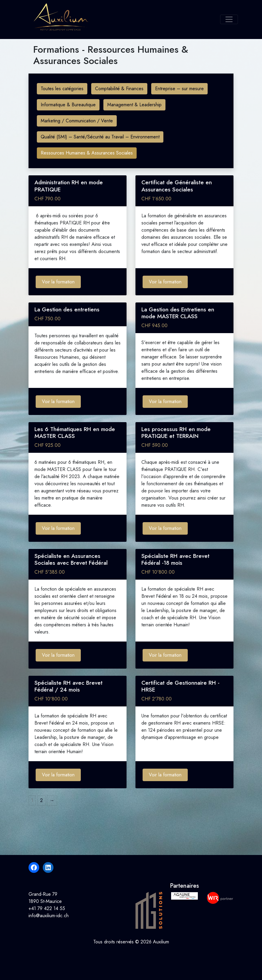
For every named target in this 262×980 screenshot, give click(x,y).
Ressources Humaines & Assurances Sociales (87, 153)
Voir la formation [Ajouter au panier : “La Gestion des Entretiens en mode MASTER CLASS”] (165, 401)
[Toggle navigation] (229, 19)
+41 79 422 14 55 (47, 908)
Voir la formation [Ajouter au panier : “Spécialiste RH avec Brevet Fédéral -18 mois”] (165, 655)
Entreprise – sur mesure (179, 89)
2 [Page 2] (41, 800)
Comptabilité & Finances (119, 89)
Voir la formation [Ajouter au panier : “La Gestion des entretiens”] (58, 401)
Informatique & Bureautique (68, 105)
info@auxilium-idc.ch (49, 916)
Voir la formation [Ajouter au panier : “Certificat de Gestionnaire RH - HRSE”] (165, 775)
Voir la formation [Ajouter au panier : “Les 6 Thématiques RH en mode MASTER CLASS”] (58, 528)
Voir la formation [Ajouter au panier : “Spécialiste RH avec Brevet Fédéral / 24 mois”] (58, 775)
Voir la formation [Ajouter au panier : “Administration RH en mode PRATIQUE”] (58, 282)
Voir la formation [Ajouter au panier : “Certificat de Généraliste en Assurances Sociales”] (165, 282)
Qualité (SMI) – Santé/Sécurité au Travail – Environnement (100, 137)
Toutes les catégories (62, 89)
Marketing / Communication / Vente (77, 121)
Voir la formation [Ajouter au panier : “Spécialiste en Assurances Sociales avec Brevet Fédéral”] (58, 655)
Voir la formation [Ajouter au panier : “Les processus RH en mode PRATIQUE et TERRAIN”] (165, 528)
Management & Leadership (134, 105)
